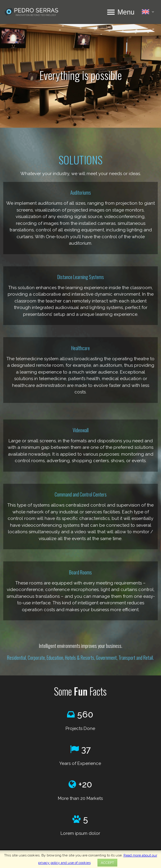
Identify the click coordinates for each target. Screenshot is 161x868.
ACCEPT (107, 863)
